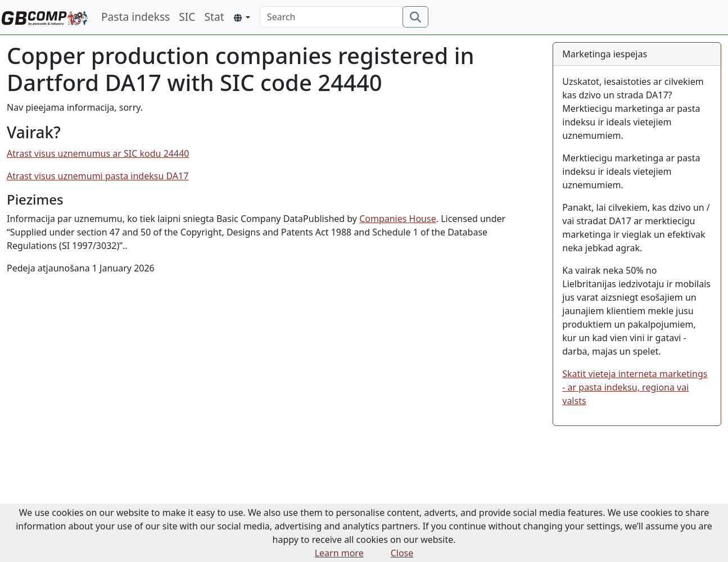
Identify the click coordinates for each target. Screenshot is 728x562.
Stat (214, 17)
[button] (242, 18)
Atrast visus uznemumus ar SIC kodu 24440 (98, 153)
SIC (187, 17)
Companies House (398, 219)
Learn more (339, 553)
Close (402, 553)
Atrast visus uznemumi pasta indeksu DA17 (98, 176)
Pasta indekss (135, 17)
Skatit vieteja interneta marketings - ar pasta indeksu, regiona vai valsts (635, 387)
